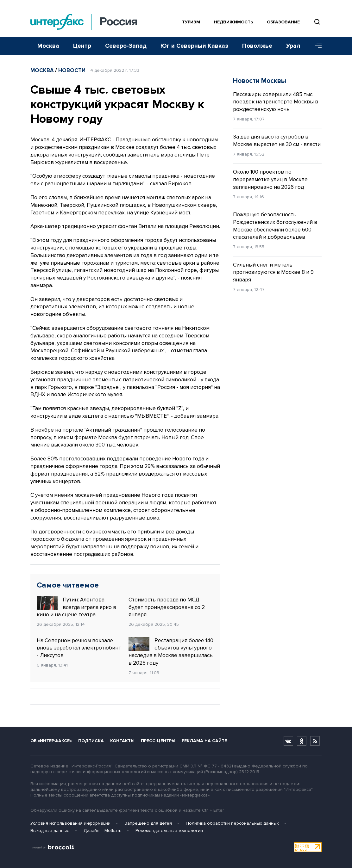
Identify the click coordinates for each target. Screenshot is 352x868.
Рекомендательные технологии (169, 831)
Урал (293, 46)
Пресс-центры (158, 741)
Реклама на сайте (204, 741)
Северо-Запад (126, 46)
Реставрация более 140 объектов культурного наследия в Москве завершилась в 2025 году (171, 652)
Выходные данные (50, 831)
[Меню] (316, 46)
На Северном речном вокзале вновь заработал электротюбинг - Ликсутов (79, 648)
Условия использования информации (70, 823)
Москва (48, 46)
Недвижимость (233, 22)
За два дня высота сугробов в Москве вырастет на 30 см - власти (277, 141)
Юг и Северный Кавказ (194, 46)
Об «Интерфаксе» (51, 741)
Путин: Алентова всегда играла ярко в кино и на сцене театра (76, 607)
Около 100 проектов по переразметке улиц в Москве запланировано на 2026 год (270, 179)
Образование (283, 22)
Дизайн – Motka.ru (103, 831)
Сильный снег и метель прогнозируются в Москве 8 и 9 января (273, 272)
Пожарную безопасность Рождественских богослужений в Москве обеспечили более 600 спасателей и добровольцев (275, 226)
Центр (82, 46)
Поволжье (257, 46)
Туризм (191, 22)
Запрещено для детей (148, 823)
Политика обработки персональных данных (232, 823)
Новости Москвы (260, 81)
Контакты (122, 741)
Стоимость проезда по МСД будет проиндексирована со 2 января (167, 607)
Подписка (91, 741)
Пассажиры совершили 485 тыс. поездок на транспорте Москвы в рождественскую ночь (276, 102)
